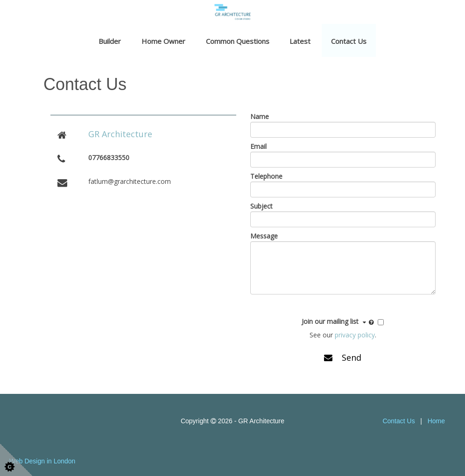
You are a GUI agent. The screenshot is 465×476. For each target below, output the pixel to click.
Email (258, 146)
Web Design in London (42, 461)
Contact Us (349, 41)
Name (260, 116)
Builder (110, 41)
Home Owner (163, 41)
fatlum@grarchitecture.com (130, 181)
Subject (261, 206)
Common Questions (238, 41)
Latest (300, 41)
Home (436, 421)
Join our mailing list (339, 322)
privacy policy (355, 335)
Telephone (266, 176)
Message (264, 236)
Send (343, 357)
